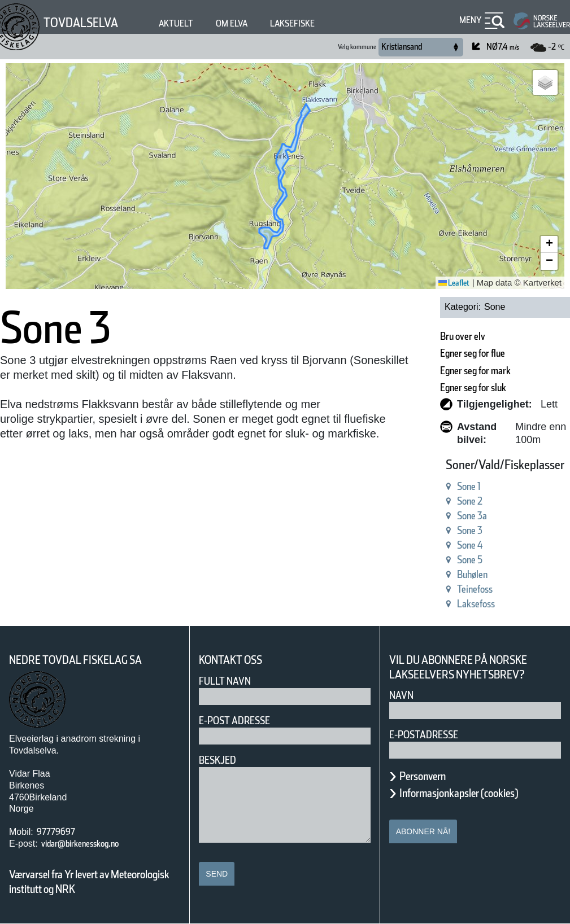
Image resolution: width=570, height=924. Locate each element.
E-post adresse (234, 721)
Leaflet (454, 283)
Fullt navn (225, 681)
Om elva (232, 23)
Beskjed (217, 760)
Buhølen (472, 574)
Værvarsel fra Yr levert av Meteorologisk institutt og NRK (89, 882)
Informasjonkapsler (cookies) (459, 793)
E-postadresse (424, 735)
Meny (471, 20)
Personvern (423, 776)
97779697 (56, 832)
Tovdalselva (81, 23)
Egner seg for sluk (473, 387)
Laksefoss (476, 604)
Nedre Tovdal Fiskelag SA (75, 660)
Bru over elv (463, 336)
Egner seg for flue (473, 353)
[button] (545, 82)
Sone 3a (472, 516)
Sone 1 (469, 486)
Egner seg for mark (475, 371)
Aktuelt (176, 23)
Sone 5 (470, 560)
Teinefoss (475, 589)
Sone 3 (470, 530)
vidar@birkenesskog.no (80, 844)
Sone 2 (470, 501)
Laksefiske (292, 23)
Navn (401, 695)
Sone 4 (470, 545)
